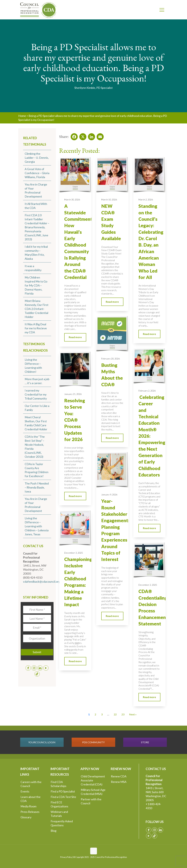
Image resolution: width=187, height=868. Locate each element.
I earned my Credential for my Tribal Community (36, 394)
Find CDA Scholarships (58, 784)
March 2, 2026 (146, 200)
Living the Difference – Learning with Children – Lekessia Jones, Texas (37, 526)
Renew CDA (119, 776)
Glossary (26, 817)
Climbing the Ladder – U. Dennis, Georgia (37, 158)
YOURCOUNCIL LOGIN (42, 742)
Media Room (28, 806)
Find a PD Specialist (63, 791)
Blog (54, 831)
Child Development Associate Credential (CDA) (93, 780)
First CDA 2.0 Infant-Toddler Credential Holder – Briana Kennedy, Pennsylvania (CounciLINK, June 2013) (37, 227)
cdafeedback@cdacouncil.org (42, 581)
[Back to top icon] (94, 851)
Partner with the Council (91, 801)
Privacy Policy (66, 857)
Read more (75, 337)
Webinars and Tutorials (59, 814)
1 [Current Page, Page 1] (89, 714)
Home (22, 116)
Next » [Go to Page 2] (133, 714)
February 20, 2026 (110, 359)
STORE (145, 742)
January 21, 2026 (73, 394)
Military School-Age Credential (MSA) (93, 792)
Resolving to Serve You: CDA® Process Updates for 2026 (75, 420)
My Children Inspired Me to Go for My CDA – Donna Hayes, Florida (36, 285)
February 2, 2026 (147, 391)
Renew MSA (119, 782)
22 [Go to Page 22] (115, 714)
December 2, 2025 (148, 585)
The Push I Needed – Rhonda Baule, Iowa (37, 487)
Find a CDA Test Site (63, 797)
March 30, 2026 (72, 200)
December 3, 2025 (74, 553)
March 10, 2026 (109, 200)
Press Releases (30, 812)
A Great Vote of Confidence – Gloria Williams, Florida (37, 173)
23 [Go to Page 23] (123, 714)
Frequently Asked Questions (62, 823)
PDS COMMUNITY (93, 742)
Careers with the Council (31, 784)
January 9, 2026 (109, 495)
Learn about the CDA (31, 799)
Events (25, 791)
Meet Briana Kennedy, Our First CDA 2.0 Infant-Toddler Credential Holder (37, 309)
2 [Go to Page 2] (95, 714)
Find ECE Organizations (59, 804)
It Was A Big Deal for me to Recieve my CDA (36, 328)
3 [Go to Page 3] (102, 714)
